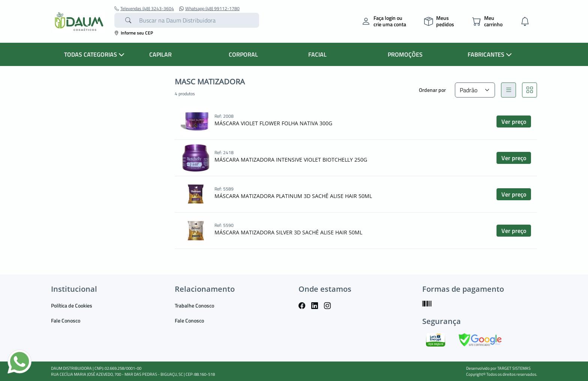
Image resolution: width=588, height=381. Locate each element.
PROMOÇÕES (405, 54)
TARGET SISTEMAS (514, 368)
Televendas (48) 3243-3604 (144, 9)
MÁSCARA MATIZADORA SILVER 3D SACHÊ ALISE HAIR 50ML (288, 232)
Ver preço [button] (514, 121)
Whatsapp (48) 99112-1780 (209, 9)
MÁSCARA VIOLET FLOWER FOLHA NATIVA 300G (273, 123)
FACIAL (317, 54)
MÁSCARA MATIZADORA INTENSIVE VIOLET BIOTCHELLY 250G (291, 160)
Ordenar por (432, 90)
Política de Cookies (72, 305)
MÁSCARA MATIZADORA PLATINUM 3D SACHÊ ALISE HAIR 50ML (293, 196)
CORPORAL (243, 54)
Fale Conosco (66, 320)
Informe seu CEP (134, 33)
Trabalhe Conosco (194, 305)
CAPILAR (160, 54)
